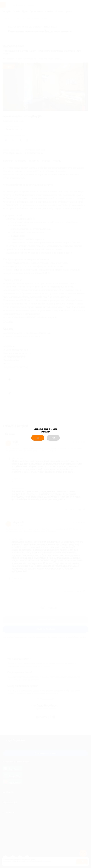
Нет (53, 438)
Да (38, 438)
